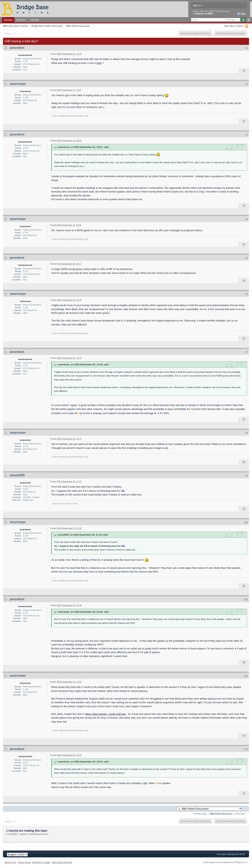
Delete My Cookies (41, 862)
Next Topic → (242, 814)
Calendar (35, 20)
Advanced (249, 20)
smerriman (18, 84)
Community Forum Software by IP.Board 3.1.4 (225, 862)
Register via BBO (204, 14)
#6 (247, 294)
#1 (247, 48)
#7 (247, 352)
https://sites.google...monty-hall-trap (106, 714)
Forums (8, 20)
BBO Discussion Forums (15, 26)
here (99, 63)
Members (21, 20)
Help (241, 14)
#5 (247, 258)
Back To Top (10, 862)
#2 (247, 84)
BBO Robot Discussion (78, 26)
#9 (247, 476)
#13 (246, 749)
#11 (246, 599)
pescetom (17, 48)
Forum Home (24, 862)
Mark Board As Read (62, 862)
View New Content (233, 26)
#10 (246, 522)
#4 (247, 219)
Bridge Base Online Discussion (47, 26)
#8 (247, 433)
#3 (247, 135)
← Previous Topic (199, 814)
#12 (246, 676)
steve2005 (17, 475)
